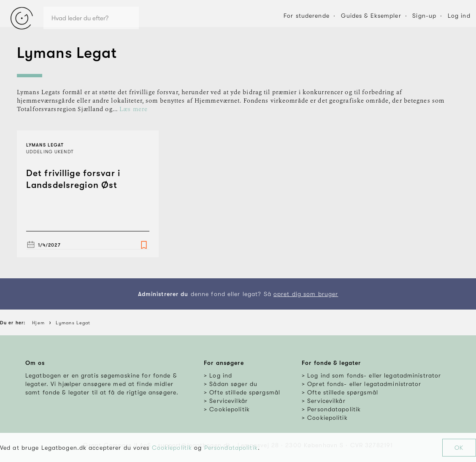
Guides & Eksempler (371, 16)
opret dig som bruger (306, 294)
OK (459, 448)
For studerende (307, 16)
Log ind (459, 16)
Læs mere (134, 109)
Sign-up (424, 16)
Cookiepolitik (172, 448)
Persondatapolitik (231, 448)
